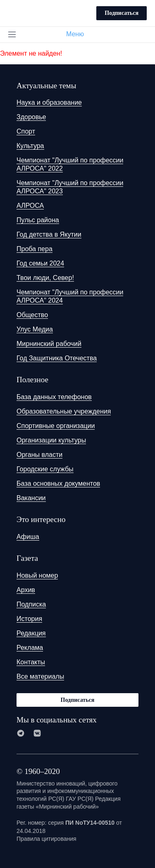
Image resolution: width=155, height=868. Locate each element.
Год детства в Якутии (49, 234)
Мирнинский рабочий (49, 344)
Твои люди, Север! (45, 278)
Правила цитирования (46, 839)
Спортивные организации (56, 426)
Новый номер (37, 575)
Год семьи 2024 (40, 263)
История (29, 619)
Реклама (30, 648)
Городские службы (45, 469)
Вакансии (31, 498)
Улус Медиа (35, 329)
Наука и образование (49, 102)
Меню (78, 34)
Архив (26, 590)
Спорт (26, 131)
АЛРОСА (30, 206)
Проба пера (35, 249)
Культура (30, 146)
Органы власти (39, 455)
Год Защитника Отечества (57, 358)
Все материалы (40, 676)
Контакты (31, 662)
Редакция (31, 633)
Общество (32, 315)
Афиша (28, 537)
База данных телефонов (54, 397)
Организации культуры (51, 440)
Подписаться (122, 13)
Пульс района (38, 220)
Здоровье (31, 117)
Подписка (31, 604)
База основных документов (58, 483)
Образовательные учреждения (64, 411)
